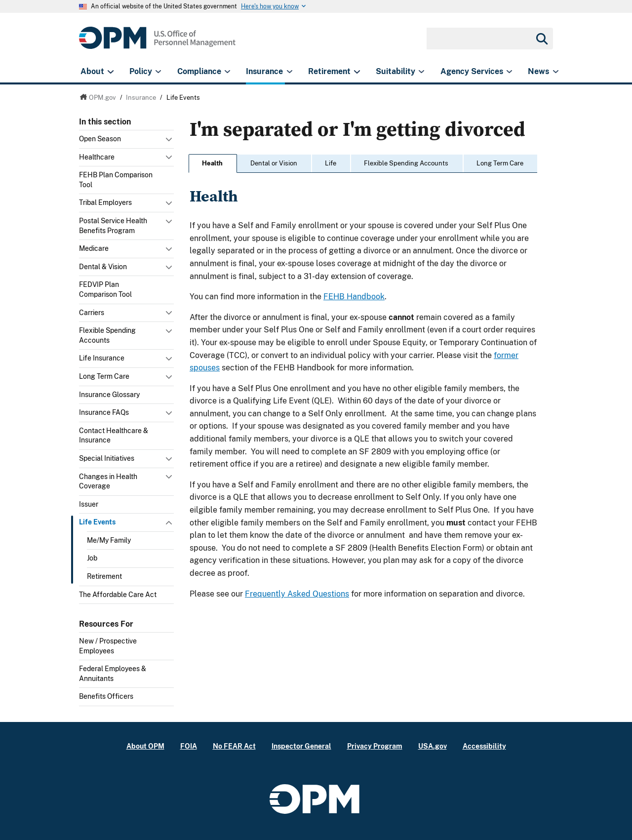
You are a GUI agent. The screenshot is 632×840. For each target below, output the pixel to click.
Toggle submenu (170, 142)
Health (212, 163)
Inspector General (301, 746)
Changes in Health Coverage (108, 481)
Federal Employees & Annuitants (113, 674)
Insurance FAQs (104, 412)
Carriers (92, 313)
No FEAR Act (234, 746)
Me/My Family (109, 540)
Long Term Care (104, 376)
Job (92, 558)
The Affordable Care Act (118, 595)
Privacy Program (375, 746)
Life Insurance (102, 358)
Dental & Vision (103, 267)
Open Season (100, 139)
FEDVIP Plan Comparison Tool (105, 289)
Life (331, 163)
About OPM (145, 746)
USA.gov (433, 746)
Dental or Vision (274, 163)
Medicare (94, 248)
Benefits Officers (106, 696)
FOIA (189, 746)
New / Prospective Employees (108, 646)
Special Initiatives (107, 458)
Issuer (89, 504)
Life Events (97, 522)
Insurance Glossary (109, 395)
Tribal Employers (105, 202)
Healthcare (97, 157)
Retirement (104, 576)
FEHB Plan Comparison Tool (116, 180)
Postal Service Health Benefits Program (113, 226)
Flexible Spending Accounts (107, 335)
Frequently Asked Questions (297, 594)
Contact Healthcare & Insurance (114, 436)
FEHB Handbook (354, 297)
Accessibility (484, 746)
